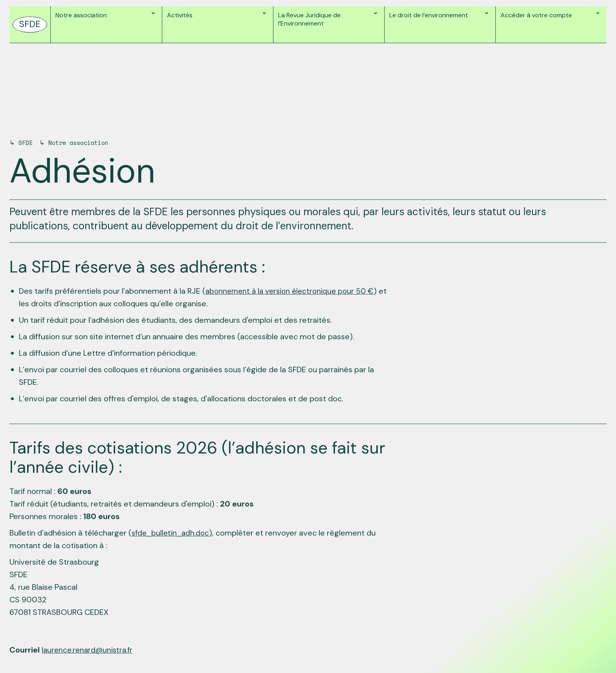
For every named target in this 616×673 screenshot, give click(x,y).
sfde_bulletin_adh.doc (172, 533)
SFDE (26, 143)
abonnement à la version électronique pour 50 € (292, 291)
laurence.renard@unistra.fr (90, 650)
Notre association (83, 143)
